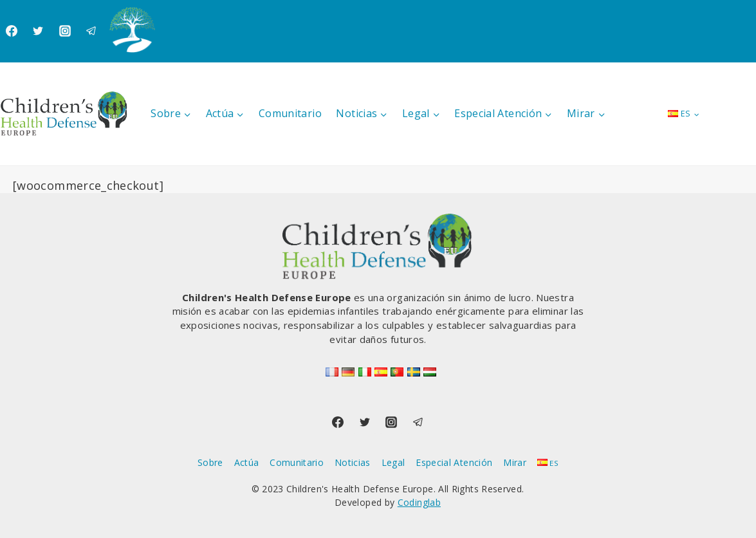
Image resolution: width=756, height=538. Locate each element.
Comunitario (290, 113)
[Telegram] (91, 31)
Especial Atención (454, 462)
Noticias (353, 462)
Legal (393, 462)
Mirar (515, 462)
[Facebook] (12, 31)
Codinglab (419, 502)
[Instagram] (65, 31)
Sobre (210, 462)
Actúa (247, 462)
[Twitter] (38, 31)
